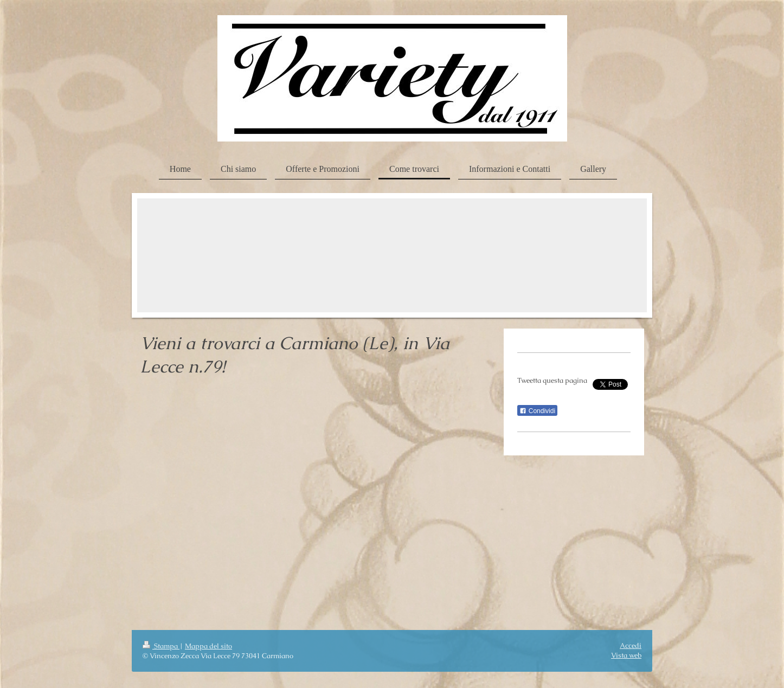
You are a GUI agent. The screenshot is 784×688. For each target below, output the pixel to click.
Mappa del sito (208, 646)
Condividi (537, 411)
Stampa (161, 646)
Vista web (626, 655)
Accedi (631, 645)
